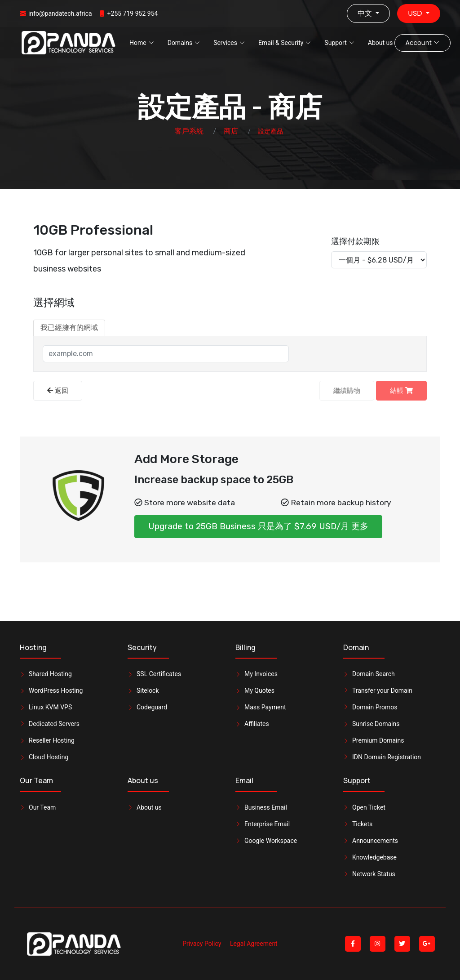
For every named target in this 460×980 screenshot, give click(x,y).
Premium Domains (378, 740)
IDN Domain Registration (387, 757)
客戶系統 (189, 131)
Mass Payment (265, 707)
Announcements (375, 841)
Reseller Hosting (52, 740)
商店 (231, 131)
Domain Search (374, 674)
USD (416, 13)
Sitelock (148, 690)
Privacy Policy (202, 944)
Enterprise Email (267, 824)
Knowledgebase (374, 857)
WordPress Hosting (56, 690)
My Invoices (261, 674)
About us (380, 43)
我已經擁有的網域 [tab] (69, 327)
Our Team (42, 807)
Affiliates (257, 724)
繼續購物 (347, 391)
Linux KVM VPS (50, 707)
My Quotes (259, 690)
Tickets (362, 824)
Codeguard (152, 707)
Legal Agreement (254, 944)
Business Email (266, 807)
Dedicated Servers (54, 724)
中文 (366, 13)
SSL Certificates (159, 674)
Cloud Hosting (49, 757)
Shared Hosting (50, 674)
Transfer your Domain (382, 690)
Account (422, 43)
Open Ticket (369, 807)
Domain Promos (375, 707)
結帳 (401, 391)
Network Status (374, 874)
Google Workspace (271, 841)
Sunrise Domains (376, 724)
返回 (58, 391)
